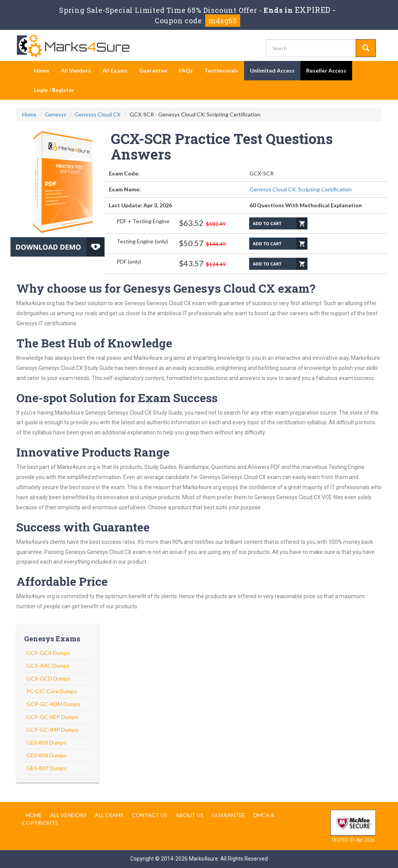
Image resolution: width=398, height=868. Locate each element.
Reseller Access (326, 70)
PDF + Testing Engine (143, 221)
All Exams (115, 70)
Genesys (56, 114)
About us (190, 815)
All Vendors (76, 70)
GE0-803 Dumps (46, 742)
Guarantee (153, 70)
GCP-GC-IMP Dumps (52, 730)
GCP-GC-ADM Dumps (53, 704)
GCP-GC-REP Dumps (52, 717)
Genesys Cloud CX (98, 114)
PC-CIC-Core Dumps (52, 691)
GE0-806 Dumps (46, 755)
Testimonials (221, 70)
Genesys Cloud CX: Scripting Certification (301, 189)
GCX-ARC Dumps (48, 666)
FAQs (186, 70)
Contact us (150, 815)
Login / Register (54, 90)
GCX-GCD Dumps (48, 678)
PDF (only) (129, 261)
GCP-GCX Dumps (48, 653)
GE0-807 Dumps (46, 768)
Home (42, 70)
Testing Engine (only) (142, 241)
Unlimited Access (272, 70)
